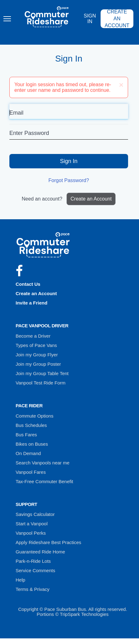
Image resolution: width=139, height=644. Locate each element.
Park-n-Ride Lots (33, 561)
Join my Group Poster (38, 364)
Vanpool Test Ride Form (41, 383)
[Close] (121, 85)
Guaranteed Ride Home (40, 552)
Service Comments (35, 570)
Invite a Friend (32, 303)
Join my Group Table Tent (42, 373)
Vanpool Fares (31, 472)
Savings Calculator (35, 514)
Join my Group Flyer (37, 355)
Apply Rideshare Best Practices (48, 542)
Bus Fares (26, 435)
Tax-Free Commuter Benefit (44, 481)
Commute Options (35, 416)
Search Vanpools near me (42, 463)
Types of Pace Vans (36, 345)
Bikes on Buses (32, 444)
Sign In (90, 19)
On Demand (28, 453)
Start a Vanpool (32, 524)
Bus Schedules (31, 425)
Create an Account (117, 19)
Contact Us (28, 284)
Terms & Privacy (32, 589)
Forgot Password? (69, 180)
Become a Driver (33, 336)
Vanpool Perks (31, 533)
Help (20, 580)
